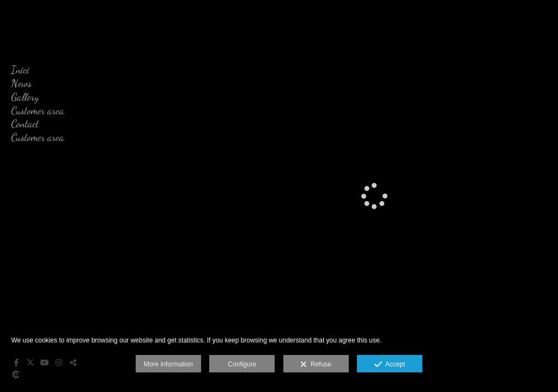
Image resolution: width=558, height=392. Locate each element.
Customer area (38, 111)
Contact (25, 124)
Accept (390, 365)
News (21, 83)
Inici (20, 70)
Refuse (316, 365)
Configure (242, 364)
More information (168, 364)
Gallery (25, 97)
